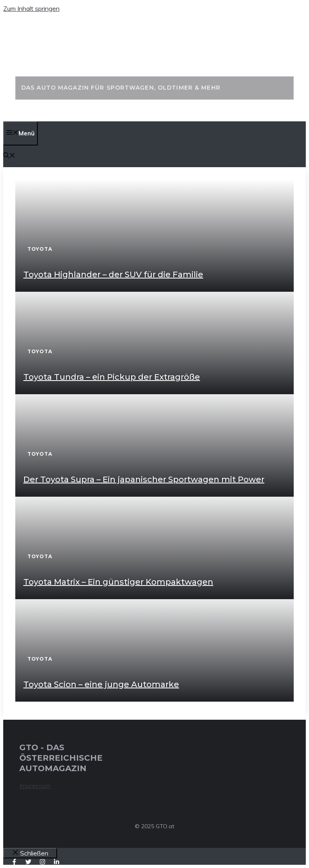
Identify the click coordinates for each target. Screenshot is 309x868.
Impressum (35, 786)
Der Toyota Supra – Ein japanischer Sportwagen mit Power (144, 479)
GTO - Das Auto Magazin (134, 53)
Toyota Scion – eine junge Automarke (101, 684)
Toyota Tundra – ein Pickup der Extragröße (112, 377)
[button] (9, 156)
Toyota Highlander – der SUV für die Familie (113, 274)
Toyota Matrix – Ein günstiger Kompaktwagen (118, 582)
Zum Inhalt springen (31, 8)
